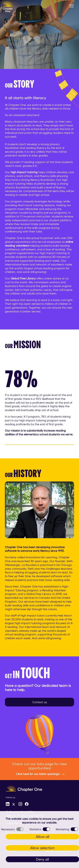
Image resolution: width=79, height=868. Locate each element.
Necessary (12, 829)
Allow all (42, 837)
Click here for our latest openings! (40, 774)
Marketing (67, 829)
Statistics (40, 829)
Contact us (40, 702)
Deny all (42, 859)
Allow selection (42, 848)
